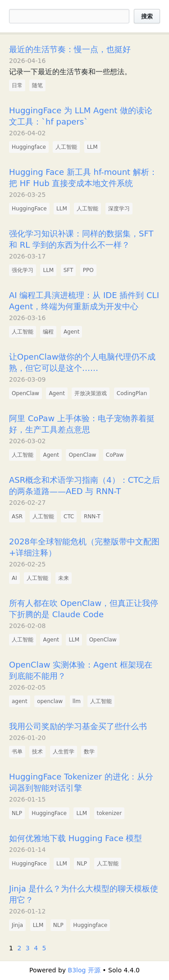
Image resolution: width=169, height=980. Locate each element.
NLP (17, 813)
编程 (48, 332)
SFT (69, 270)
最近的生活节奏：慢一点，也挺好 (70, 49)
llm (77, 701)
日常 (17, 85)
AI (14, 578)
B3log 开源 (84, 970)
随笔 (37, 85)
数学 (89, 752)
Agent (72, 332)
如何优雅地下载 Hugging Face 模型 (76, 838)
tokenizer (110, 813)
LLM (92, 147)
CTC (69, 517)
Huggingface (29, 147)
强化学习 (23, 270)
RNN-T (92, 517)
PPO (88, 270)
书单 (17, 752)
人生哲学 (64, 752)
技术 (37, 752)
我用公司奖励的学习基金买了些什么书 (78, 726)
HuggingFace (29, 209)
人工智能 (66, 147)
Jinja (17, 925)
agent (20, 701)
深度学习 (119, 209)
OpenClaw (25, 393)
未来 (64, 578)
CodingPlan (132, 393)
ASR (17, 517)
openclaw (50, 701)
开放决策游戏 (91, 393)
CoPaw (115, 455)
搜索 (147, 16)
